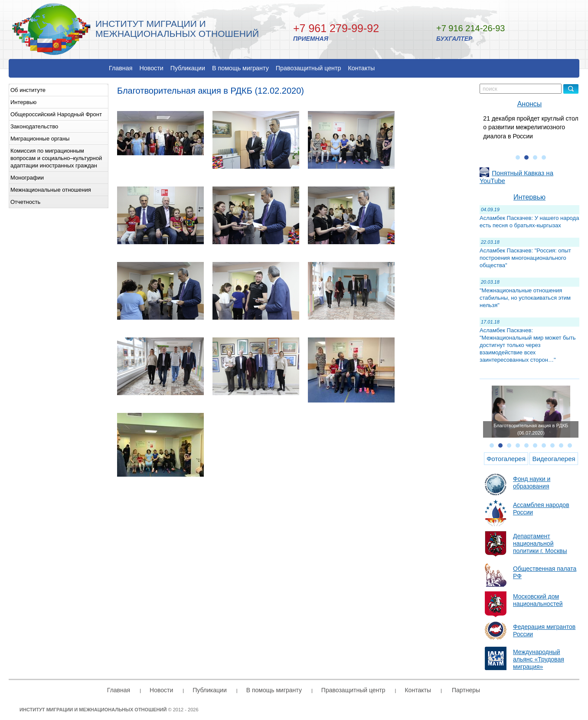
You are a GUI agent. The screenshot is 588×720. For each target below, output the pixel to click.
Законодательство (34, 126)
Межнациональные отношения (51, 190)
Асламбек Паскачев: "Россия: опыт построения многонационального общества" (525, 258)
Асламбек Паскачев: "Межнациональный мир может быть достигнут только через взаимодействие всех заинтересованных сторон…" (528, 345)
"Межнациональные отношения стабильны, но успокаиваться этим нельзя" (525, 298)
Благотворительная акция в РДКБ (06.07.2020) (531, 429)
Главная (121, 68)
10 (570, 445)
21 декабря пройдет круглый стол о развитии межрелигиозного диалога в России (531, 127)
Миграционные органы (40, 139)
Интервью (23, 102)
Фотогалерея (506, 459)
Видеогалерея (554, 459)
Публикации (188, 68)
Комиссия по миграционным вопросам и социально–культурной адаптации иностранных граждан (56, 158)
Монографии (27, 178)
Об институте (28, 90)
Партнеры (466, 690)
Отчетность (25, 202)
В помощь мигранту (240, 68)
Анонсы (530, 104)
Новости (151, 68)
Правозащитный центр (309, 68)
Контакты (362, 68)
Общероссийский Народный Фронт (56, 114)
